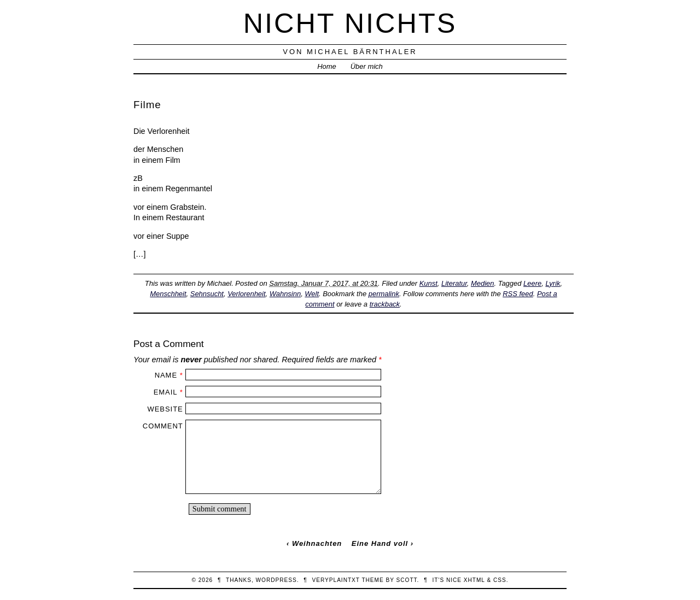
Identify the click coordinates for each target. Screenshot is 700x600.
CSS (500, 580)
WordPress (276, 580)
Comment (163, 426)
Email (165, 392)
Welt (312, 294)
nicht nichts (350, 23)
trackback (385, 304)
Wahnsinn (285, 294)
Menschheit (168, 294)
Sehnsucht (207, 294)
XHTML (474, 580)
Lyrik (553, 283)
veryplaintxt (336, 580)
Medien (482, 283)
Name (166, 375)
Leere (532, 283)
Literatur (454, 283)
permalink (384, 294)
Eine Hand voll (380, 543)
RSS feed (518, 294)
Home (327, 66)
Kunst (428, 283)
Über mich (367, 66)
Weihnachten (317, 543)
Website (165, 409)
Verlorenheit (246, 294)
